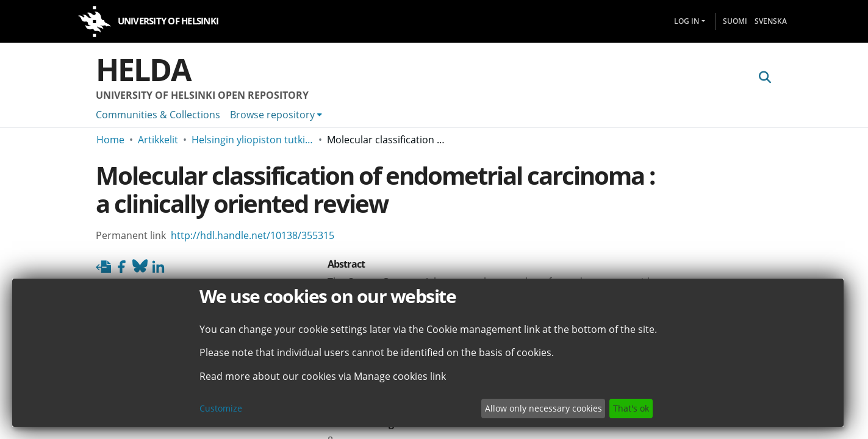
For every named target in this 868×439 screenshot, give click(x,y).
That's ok (631, 408)
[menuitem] (276, 115)
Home (110, 140)
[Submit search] (765, 77)
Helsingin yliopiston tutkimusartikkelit (253, 140)
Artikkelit (158, 140)
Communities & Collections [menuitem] (158, 115)
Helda (143, 70)
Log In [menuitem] (687, 21)
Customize (221, 408)
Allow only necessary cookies (543, 408)
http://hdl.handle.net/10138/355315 (253, 235)
